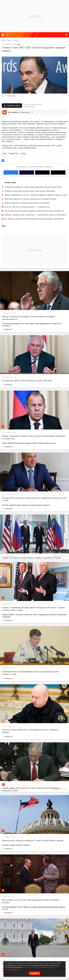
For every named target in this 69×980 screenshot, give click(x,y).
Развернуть (7, 329)
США (4, 154)
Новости (9, 40)
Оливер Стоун (13, 154)
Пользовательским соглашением (33, 967)
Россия (23, 154)
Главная (4, 40)
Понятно (35, 973)
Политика (16, 40)
